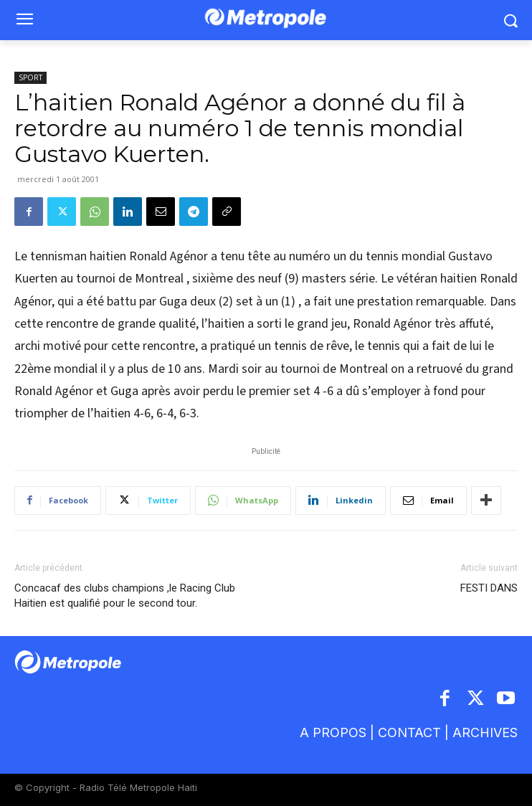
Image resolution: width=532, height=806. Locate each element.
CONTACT (409, 732)
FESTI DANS (489, 588)
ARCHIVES (485, 732)
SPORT (30, 77)
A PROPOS (335, 732)
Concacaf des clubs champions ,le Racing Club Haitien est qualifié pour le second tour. (125, 596)
